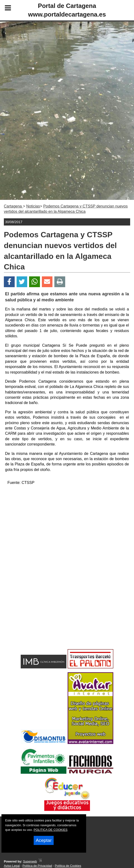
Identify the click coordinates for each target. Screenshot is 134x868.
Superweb (30, 861)
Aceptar (44, 840)
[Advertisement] (67, 523)
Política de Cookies (68, 866)
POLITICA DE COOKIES (51, 830)
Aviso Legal (12, 866)
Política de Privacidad (37, 866)
